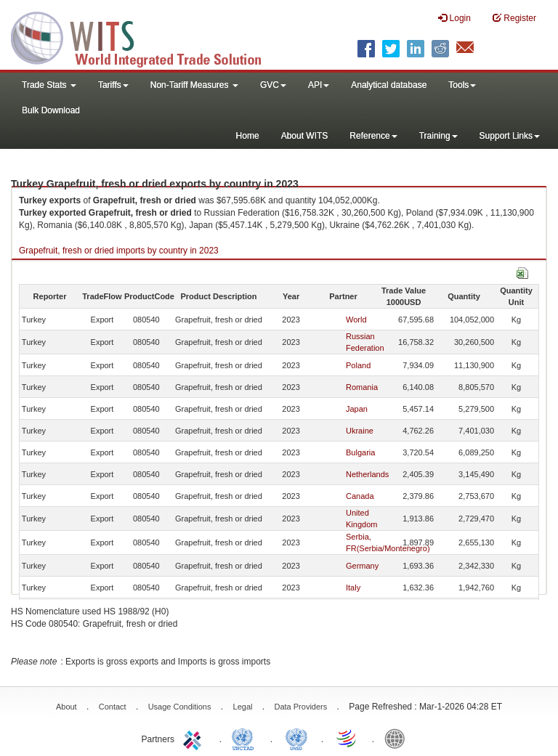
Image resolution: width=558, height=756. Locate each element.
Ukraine (360, 431)
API (319, 85)
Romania (362, 387)
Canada (360, 496)
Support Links (510, 136)
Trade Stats (49, 85)
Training (438, 136)
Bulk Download (51, 110)
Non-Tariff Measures (194, 85)
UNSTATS (296, 738)
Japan (357, 409)
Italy (353, 588)
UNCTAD (246, 738)
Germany (362, 566)
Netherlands (367, 474)
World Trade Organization (347, 738)
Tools (462, 85)
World (356, 320)
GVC (273, 85)
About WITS (305, 136)
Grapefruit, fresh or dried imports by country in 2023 (119, 251)
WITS (145, 36)
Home (248, 136)
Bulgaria (360, 452)
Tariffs (113, 85)
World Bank (398, 738)
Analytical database (389, 85)
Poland (358, 365)
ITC (195, 738)
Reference (373, 136)
